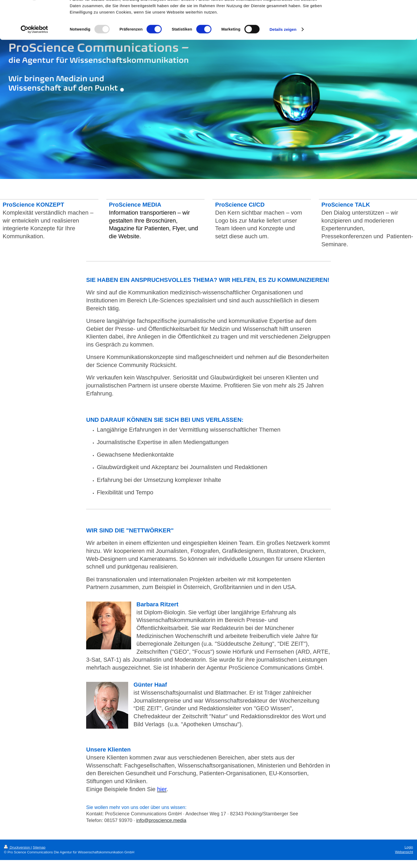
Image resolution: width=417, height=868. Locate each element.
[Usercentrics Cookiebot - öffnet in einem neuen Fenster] (34, 62)
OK (373, 13)
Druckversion (17, 847)
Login (409, 847)
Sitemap (39, 847)
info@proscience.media (161, 820)
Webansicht (404, 852)
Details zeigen (283, 62)
